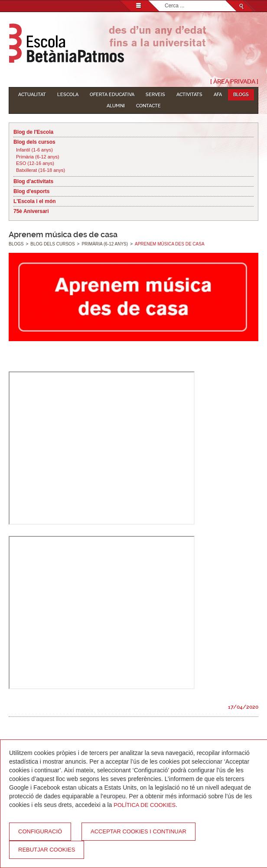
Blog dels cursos (34, 142)
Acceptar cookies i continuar (138, 831)
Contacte (148, 106)
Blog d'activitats (33, 181)
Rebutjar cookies (47, 850)
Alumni (116, 106)
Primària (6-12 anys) (38, 157)
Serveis (155, 95)
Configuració (40, 831)
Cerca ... (165, 1)
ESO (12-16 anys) (35, 163)
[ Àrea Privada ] (234, 81)
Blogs (241, 95)
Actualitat (32, 95)
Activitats (189, 95)
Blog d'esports (32, 191)
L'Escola (68, 95)
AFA (218, 95)
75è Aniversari (31, 211)
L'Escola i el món (35, 201)
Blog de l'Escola (33, 132)
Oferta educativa (112, 95)
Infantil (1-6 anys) (34, 150)
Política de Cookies (145, 805)
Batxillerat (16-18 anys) (41, 170)
